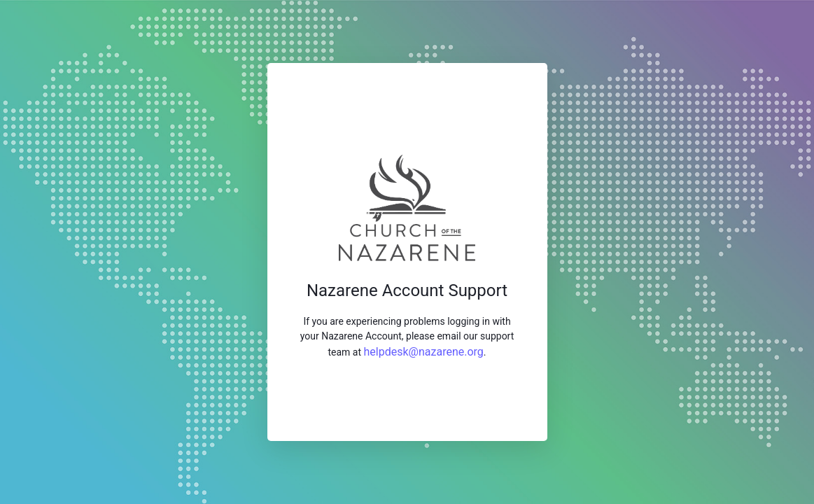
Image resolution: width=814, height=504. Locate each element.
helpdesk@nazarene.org (424, 352)
